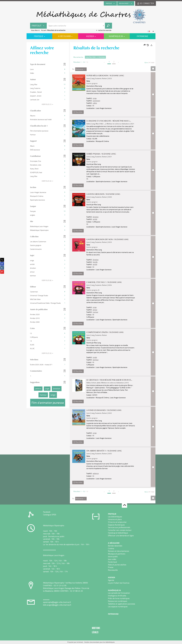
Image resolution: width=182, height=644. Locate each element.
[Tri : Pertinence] (81, 69)
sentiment (96, 101)
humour (95, 312)
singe (95, 98)
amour (95, 310)
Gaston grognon (92, 83)
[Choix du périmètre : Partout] (38, 26)
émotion (96, 217)
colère (95, 103)
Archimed (80, 642)
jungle (95, 357)
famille (95, 262)
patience (96, 473)
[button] (48, 69)
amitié (95, 219)
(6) (48, 280)
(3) (48, 181)
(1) (48, 104)
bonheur (96, 360)
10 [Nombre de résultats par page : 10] (146, 63)
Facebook (47, 512)
